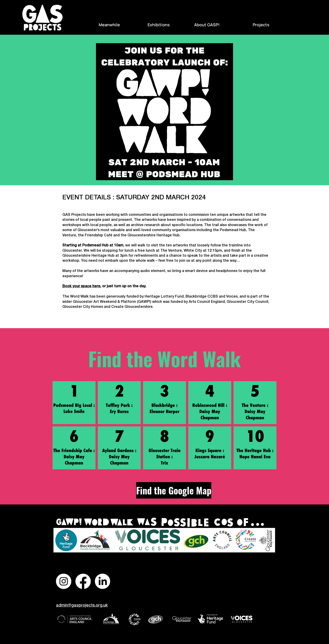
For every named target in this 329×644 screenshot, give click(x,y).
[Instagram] (64, 581)
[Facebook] (83, 581)
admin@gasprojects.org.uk (82, 605)
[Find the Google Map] (174, 490)
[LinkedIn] (102, 581)
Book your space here (81, 286)
